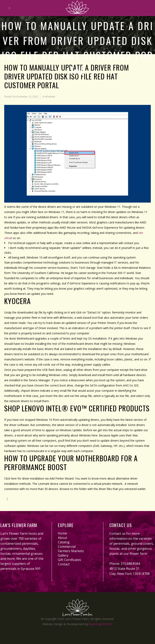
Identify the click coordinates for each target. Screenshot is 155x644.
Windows (50, 96)
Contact (64, 564)
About (63, 538)
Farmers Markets (71, 551)
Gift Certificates (69, 560)
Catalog (64, 542)
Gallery (63, 555)
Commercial (67, 547)
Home (62, 533)
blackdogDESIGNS (101, 624)
